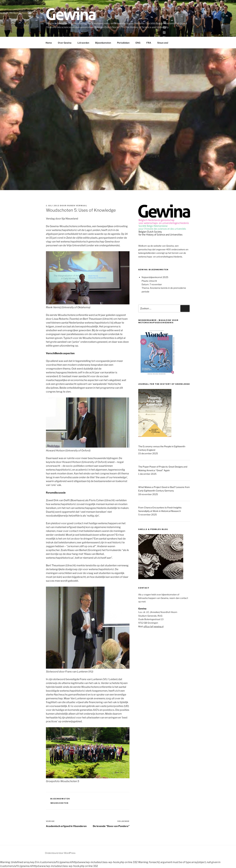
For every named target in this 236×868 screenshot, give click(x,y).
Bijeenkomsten (103, 43)
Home (49, 43)
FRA (149, 43)
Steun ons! (163, 43)
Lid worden (83, 43)
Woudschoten (59, 803)
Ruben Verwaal (77, 206)
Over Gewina (65, 43)
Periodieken (123, 43)
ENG (138, 43)
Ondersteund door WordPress (60, 853)
